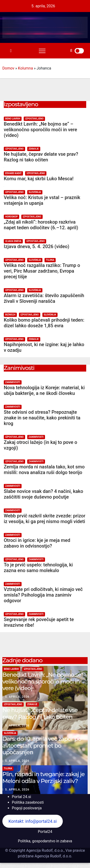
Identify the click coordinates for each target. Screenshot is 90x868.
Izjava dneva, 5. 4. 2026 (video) (36, 246)
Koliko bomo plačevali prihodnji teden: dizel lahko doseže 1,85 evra (44, 323)
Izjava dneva (13, 241)
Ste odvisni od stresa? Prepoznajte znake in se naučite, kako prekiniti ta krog (42, 418)
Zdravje (34, 149)
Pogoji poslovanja (27, 808)
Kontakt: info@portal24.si (33, 821)
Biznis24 (10, 315)
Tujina (50, 260)
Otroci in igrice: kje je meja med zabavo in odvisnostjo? (37, 543)
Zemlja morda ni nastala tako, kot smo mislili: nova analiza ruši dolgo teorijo (44, 470)
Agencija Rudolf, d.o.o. (53, 856)
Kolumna (25, 68)
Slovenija (35, 192)
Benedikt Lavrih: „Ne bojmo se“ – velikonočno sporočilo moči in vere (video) (40, 130)
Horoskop (11, 217)
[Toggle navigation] (42, 51)
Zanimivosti (13, 382)
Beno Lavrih (13, 119)
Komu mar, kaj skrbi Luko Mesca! (39, 179)
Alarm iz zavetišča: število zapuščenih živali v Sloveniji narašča (44, 298)
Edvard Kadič (13, 173)
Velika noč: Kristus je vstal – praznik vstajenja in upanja (42, 200)
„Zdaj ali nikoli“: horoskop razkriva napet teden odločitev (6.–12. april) (41, 225)
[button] (71, 51)
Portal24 (45, 832)
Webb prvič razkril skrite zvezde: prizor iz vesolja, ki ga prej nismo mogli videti (45, 519)
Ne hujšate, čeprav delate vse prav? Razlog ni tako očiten (41, 157)
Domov (8, 68)
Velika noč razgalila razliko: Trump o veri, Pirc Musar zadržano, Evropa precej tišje (42, 271)
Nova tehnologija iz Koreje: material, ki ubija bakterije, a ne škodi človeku (44, 390)
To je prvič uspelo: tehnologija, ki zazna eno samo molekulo (38, 568)
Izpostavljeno (34, 119)
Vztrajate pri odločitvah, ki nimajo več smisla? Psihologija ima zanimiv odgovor (43, 595)
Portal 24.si (21, 797)
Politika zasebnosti (28, 802)
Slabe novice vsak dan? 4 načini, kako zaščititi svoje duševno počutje (43, 494)
